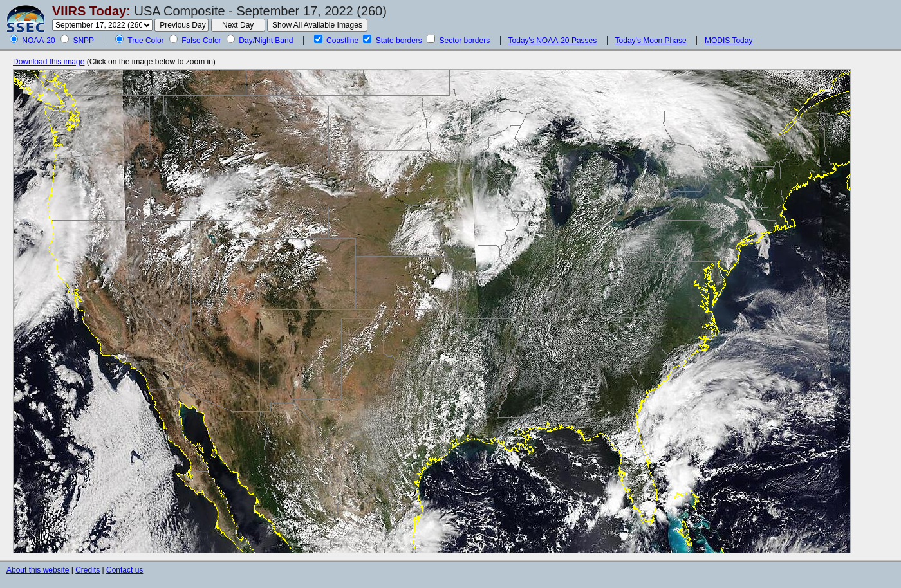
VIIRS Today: (91, 11)
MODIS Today (729, 41)
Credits (88, 570)
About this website (38, 570)
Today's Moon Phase (651, 41)
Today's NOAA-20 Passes (553, 41)
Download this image (49, 62)
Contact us (125, 570)
